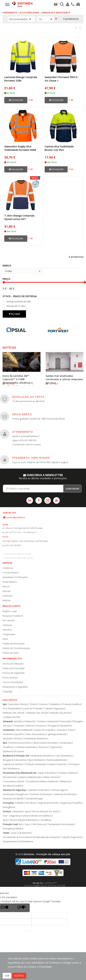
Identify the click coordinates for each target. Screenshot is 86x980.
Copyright (7, 692)
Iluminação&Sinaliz (57, 760)
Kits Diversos (40, 824)
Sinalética (8, 747)
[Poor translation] (21, 908)
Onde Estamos (10, 582)
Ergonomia (56, 747)
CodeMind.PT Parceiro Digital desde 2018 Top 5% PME (45, 884)
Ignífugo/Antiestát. (57, 734)
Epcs (5, 743)
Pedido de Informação (14, 644)
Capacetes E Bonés (18, 704)
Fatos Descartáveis (36, 734)
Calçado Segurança (55, 708)
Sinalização (66, 743)
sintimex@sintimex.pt (15, 517)
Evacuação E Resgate (71, 721)
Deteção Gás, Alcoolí (37, 713)
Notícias (7, 600)
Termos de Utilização (13, 664)
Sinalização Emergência (15, 794)
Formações (8, 803)
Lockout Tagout (59, 790)
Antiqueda (8, 721)
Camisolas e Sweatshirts (56, 13)
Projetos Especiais (57, 764)
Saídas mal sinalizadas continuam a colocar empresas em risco (64, 379)
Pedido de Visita (10, 653)
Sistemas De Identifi (13, 799)
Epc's (28, 824)
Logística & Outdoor (13, 764)
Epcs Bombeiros (37, 760)
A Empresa (8, 568)
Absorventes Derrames (46, 743)
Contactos (8, 596)
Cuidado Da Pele (12, 717)
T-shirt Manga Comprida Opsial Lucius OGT (19, 217)
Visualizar (16, 100)
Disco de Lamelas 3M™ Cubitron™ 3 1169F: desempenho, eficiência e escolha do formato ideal (18, 381)
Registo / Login (10, 611)
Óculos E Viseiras (39, 704)
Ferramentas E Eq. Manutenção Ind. (20, 773)
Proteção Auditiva (71, 704)
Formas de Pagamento (14, 673)
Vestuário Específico (13, 734)
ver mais (10, 384)
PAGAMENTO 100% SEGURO (31, 458)
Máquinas (65, 781)
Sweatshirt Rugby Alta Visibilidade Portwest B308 (20, 148)
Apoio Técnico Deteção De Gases (42, 811)
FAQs (5, 639)
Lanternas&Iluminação (30, 777)
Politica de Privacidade (14, 668)
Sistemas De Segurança (15, 790)
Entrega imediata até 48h (17, 301)
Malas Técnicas (52, 777)
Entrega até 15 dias (14, 306)
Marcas (6, 587)
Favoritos (7, 630)
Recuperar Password (13, 616)
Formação (73, 764)
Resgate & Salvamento (60, 726)
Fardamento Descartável (61, 824)
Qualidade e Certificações (15, 577)
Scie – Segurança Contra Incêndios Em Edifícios (27, 816)
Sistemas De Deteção (41, 794)
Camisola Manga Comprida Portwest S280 (21, 79)
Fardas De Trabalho (45, 730)
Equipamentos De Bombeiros (18, 841)
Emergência (9, 807)
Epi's (21, 824)
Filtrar (14, 314)
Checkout (7, 625)
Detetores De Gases (14, 751)
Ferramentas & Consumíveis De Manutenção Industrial (31, 837)
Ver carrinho (9, 620)
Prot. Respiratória (12, 708)
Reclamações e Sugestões (15, 687)
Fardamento (10, 13)
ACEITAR (19, 976)
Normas (7, 591)
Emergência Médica (13, 829)
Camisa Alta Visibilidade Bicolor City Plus (59, 148)
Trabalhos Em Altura (25, 803)
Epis (5, 704)
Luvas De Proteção (33, 708)
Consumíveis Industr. (14, 781)
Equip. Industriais (47, 773)
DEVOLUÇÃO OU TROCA (28, 397)
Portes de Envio (10, 678)
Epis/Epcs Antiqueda (25, 721)
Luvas (13, 833)
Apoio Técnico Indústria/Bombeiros (21, 820)
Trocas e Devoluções (13, 682)
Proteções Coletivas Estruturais (30, 726)
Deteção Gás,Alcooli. (60, 713)
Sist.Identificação (34, 799)
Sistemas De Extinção (65, 794)
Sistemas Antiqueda (48, 721)
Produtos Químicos (68, 773)
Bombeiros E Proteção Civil (16, 756)
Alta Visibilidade (29, 13)
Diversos (43, 747)
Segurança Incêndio (48, 803)
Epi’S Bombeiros (11, 769)
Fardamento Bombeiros (36, 739)
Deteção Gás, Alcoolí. (14, 713)
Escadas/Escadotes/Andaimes (42, 781)
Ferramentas (10, 777)
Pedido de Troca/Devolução (16, 648)
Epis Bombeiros (65, 756)
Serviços (7, 726)
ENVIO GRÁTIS (22, 414)
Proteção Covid (10, 824)
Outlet (6, 833)
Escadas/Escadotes (13, 786)
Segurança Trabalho (71, 803)
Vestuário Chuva (65, 730)
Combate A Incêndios (26, 747)
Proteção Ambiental (35, 764)
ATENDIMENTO (23, 432)
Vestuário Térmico (12, 739)
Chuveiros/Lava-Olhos (20, 743)
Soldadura (55, 704)
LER (7, 976)
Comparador (9, 634)
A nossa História (11, 573)
